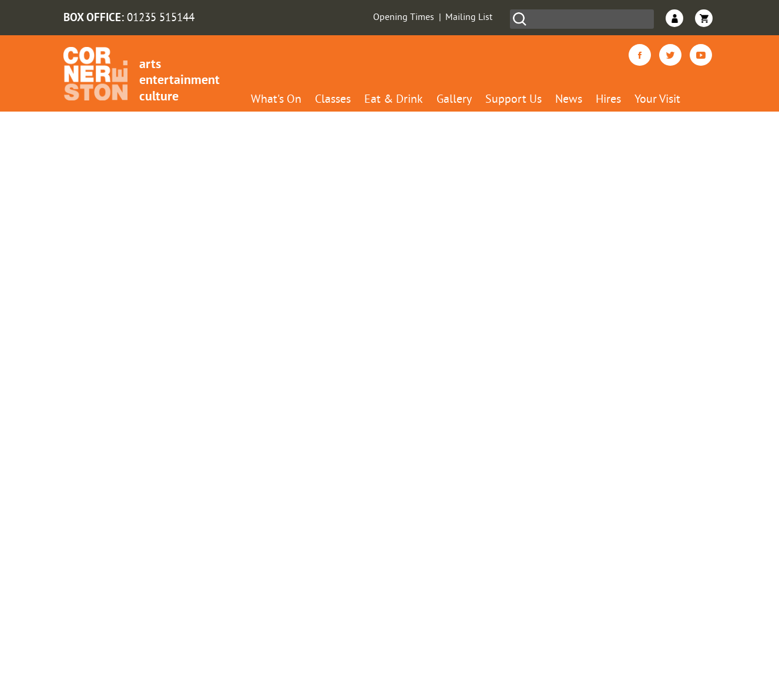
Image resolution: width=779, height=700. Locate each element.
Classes (333, 100)
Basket (704, 18)
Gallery (454, 100)
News (569, 100)
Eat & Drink (394, 100)
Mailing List (469, 18)
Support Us (513, 100)
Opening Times (404, 18)
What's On (276, 100)
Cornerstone (95, 73)
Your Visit (657, 100)
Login (674, 18)
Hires (608, 100)
